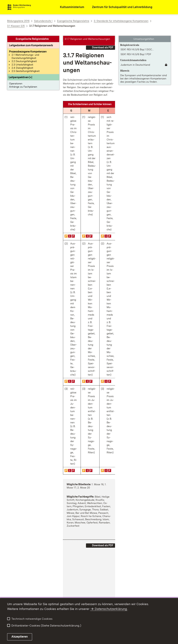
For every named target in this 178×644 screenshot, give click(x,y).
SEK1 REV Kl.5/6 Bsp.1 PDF (136, 54)
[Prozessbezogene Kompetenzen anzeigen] (28, 52)
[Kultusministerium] (70, 7)
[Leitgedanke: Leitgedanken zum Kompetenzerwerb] (31, 45)
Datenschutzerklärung (111, 609)
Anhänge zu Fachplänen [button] (23, 87)
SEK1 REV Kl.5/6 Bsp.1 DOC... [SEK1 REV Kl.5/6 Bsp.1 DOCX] (137, 49)
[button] (20, 77)
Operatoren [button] (16, 83)
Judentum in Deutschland (135, 65)
